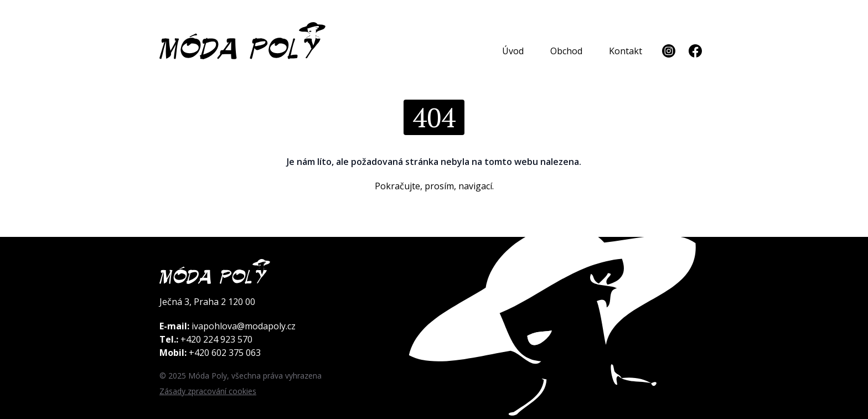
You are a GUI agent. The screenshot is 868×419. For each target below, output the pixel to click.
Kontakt (626, 51)
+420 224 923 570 (216, 339)
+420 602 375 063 (225, 353)
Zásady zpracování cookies (208, 391)
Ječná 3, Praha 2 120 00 (207, 302)
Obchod (566, 51)
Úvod (513, 51)
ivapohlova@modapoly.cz (244, 326)
